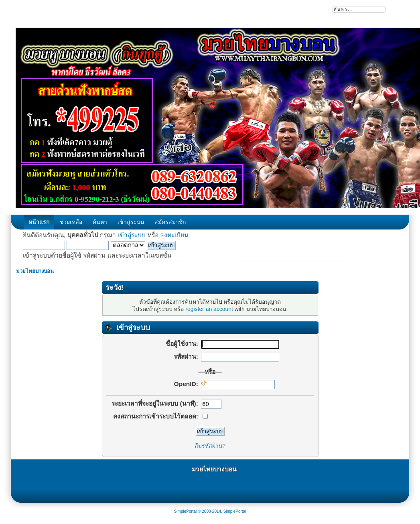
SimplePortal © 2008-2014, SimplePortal (210, 511)
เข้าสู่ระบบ (132, 235)
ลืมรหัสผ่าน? (210, 446)
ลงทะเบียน (174, 235)
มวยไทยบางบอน (214, 469)
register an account (209, 309)
